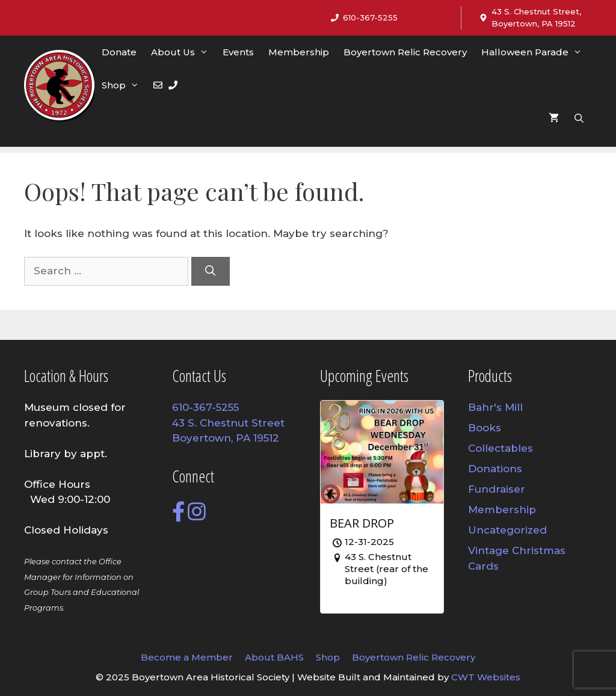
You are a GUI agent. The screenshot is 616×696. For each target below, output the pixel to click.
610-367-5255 (370, 17)
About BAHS (274, 657)
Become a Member (187, 657)
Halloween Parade (535, 52)
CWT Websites (486, 677)
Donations (495, 469)
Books (485, 428)
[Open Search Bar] (579, 118)
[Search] (211, 271)
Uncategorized (507, 530)
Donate (119, 52)
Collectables (500, 448)
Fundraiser (497, 489)
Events (238, 52)
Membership (299, 52)
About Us (183, 52)
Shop (124, 85)
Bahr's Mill (495, 407)
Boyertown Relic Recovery (405, 52)
